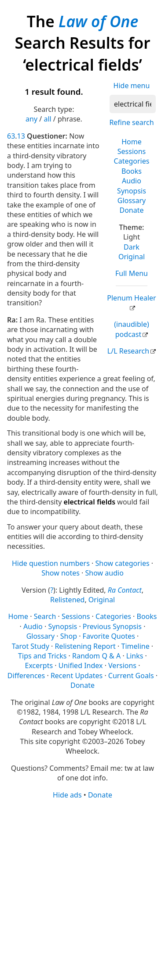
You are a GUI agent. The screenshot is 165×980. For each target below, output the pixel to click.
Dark (132, 247)
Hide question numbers (51, 563)
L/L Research (128, 351)
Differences (26, 676)
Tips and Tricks (42, 656)
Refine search (131, 122)
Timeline (136, 646)
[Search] (133, 104)
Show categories (122, 563)
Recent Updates (77, 676)
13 (21, 136)
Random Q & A (96, 656)
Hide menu (132, 86)
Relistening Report (85, 646)
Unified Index (81, 665)
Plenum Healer (131, 298)
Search (45, 616)
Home (132, 142)
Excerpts (39, 665)
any (31, 119)
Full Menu (132, 273)
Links (135, 656)
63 (11, 136)
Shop (69, 636)
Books (132, 171)
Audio (132, 181)
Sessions (132, 151)
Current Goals (131, 676)
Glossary (132, 200)
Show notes (60, 573)
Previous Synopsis (112, 626)
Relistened (67, 600)
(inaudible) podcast (131, 329)
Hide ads (67, 795)
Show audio (104, 573)
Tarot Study (31, 646)
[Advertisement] (82, 889)
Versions (122, 665)
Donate (131, 210)
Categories (132, 161)
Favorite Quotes (109, 636)
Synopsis (132, 191)
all (47, 119)
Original (132, 257)
